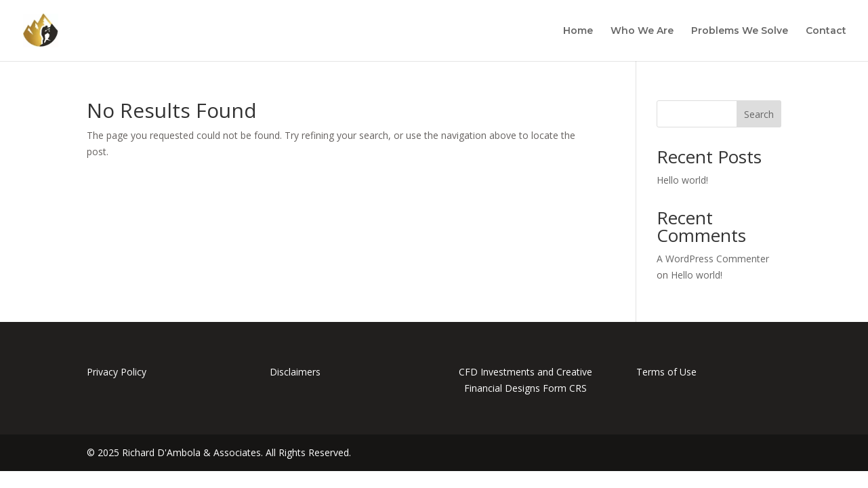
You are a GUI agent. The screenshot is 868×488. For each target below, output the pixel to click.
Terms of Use (666, 372)
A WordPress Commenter (713, 259)
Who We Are (642, 31)
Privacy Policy (117, 372)
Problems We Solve (740, 31)
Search (759, 114)
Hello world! (682, 180)
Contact (826, 31)
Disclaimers (295, 372)
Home (578, 31)
